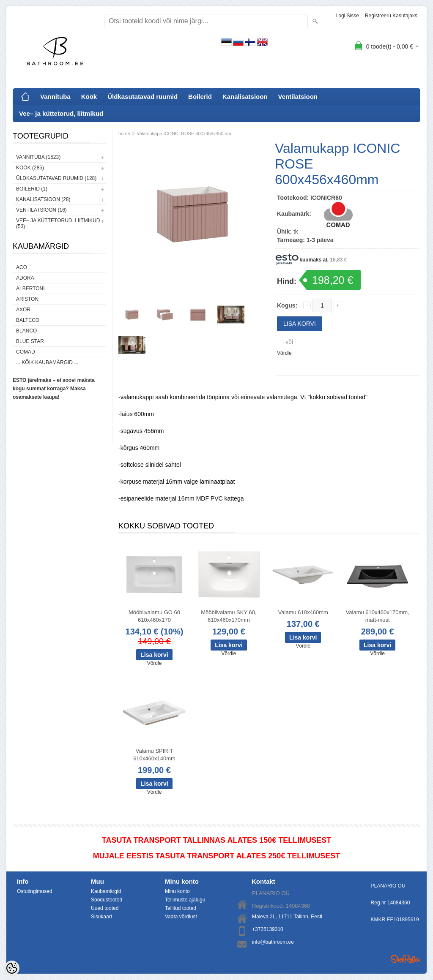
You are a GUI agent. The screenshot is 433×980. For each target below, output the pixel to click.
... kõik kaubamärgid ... (47, 362)
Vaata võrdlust (181, 917)
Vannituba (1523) (38, 157)
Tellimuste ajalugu (185, 900)
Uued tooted (105, 908)
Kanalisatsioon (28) (43, 199)
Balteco (28, 320)
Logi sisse (347, 16)
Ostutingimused (34, 891)
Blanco (26, 331)
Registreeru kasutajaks (391, 16)
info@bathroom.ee (273, 942)
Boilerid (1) (32, 189)
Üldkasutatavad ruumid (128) (56, 178)
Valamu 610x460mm (303, 612)
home (124, 133)
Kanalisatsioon (245, 97)
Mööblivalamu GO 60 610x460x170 (154, 616)
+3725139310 (268, 929)
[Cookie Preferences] (12, 968)
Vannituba (55, 97)
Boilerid (200, 97)
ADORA (25, 278)
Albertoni (30, 289)
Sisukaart (101, 917)
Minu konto (177, 891)
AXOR (23, 310)
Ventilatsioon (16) (41, 210)
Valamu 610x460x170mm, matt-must (378, 616)
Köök (89, 97)
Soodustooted (107, 900)
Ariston (27, 299)
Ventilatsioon (298, 97)
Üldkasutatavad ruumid (143, 97)
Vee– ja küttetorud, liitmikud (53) (58, 223)
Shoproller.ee (406, 959)
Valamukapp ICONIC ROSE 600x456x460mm (184, 133)
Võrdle (284, 353)
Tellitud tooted (181, 908)
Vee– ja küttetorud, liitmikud (61, 113)
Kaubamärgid (106, 891)
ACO (22, 267)
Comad (26, 352)
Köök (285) (30, 168)
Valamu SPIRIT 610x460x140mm (154, 755)
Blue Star (30, 341)
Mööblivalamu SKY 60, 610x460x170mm (229, 616)
